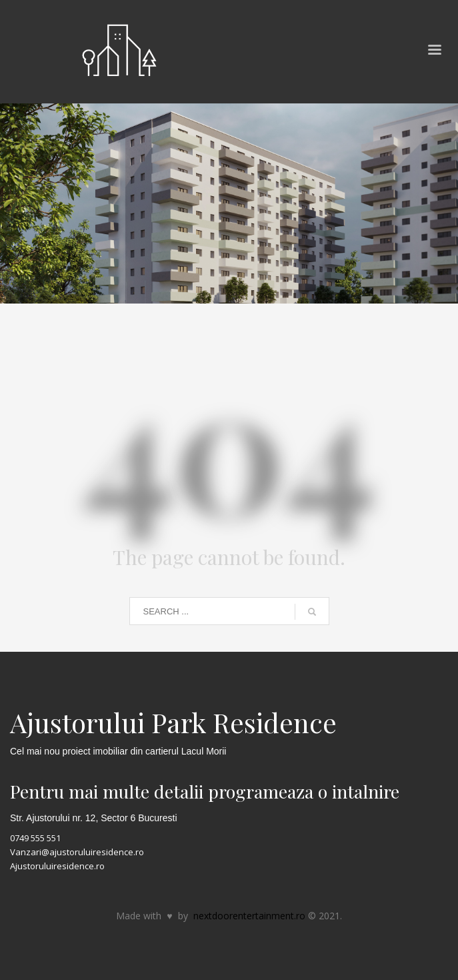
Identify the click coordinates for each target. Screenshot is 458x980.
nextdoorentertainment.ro (249, 916)
